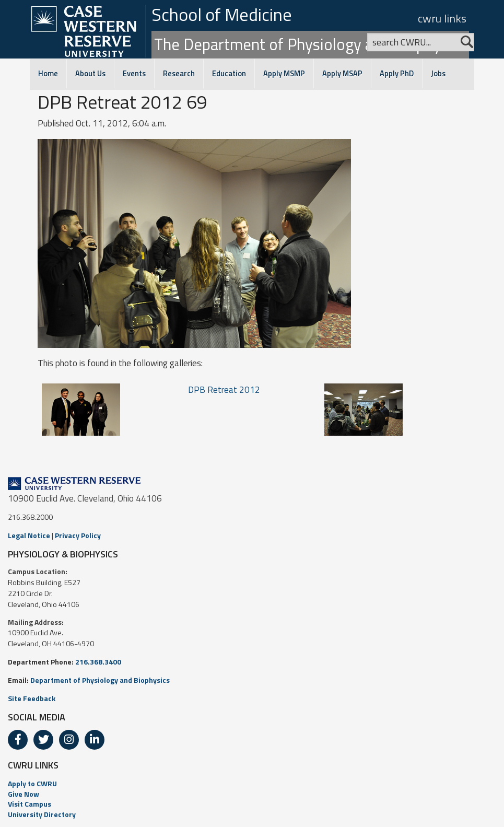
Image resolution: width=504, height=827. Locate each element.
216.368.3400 (98, 662)
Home (48, 74)
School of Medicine (222, 14)
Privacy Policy (78, 535)
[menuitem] (252, 784)
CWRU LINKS (33, 765)
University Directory (42, 814)
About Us (90, 74)
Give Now (24, 794)
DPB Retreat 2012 (224, 390)
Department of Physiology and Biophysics (100, 680)
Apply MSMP (284, 74)
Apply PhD (397, 74)
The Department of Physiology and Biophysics (310, 44)
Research (179, 74)
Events (134, 74)
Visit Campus (30, 804)
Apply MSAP (342, 74)
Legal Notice (29, 535)
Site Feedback (32, 698)
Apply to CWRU (32, 783)
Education (229, 74)
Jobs (438, 74)
